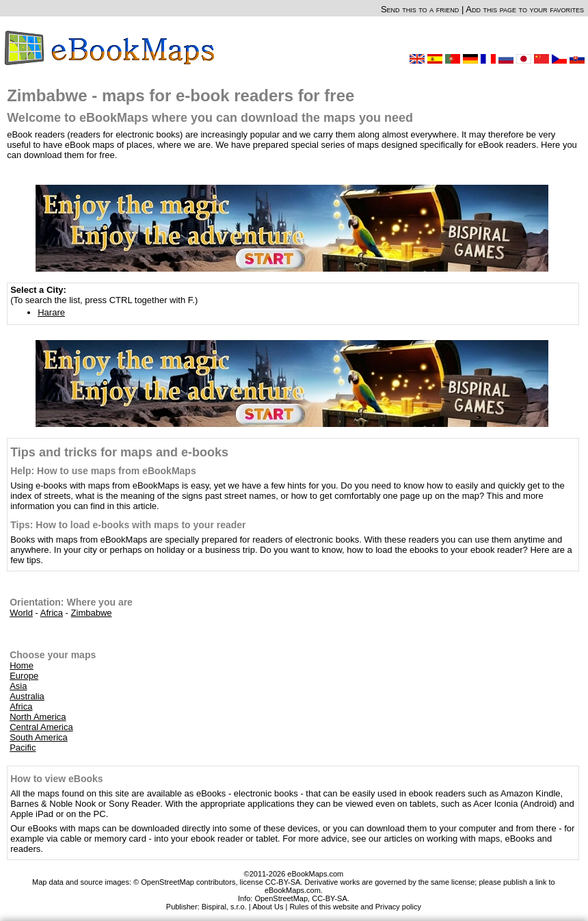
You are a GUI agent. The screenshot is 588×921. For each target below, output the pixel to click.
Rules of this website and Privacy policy (355, 907)
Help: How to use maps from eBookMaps (103, 471)
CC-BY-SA (330, 898)
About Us (268, 907)
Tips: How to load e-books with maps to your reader (128, 525)
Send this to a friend (420, 9)
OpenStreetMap (281, 898)
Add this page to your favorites (525, 9)
